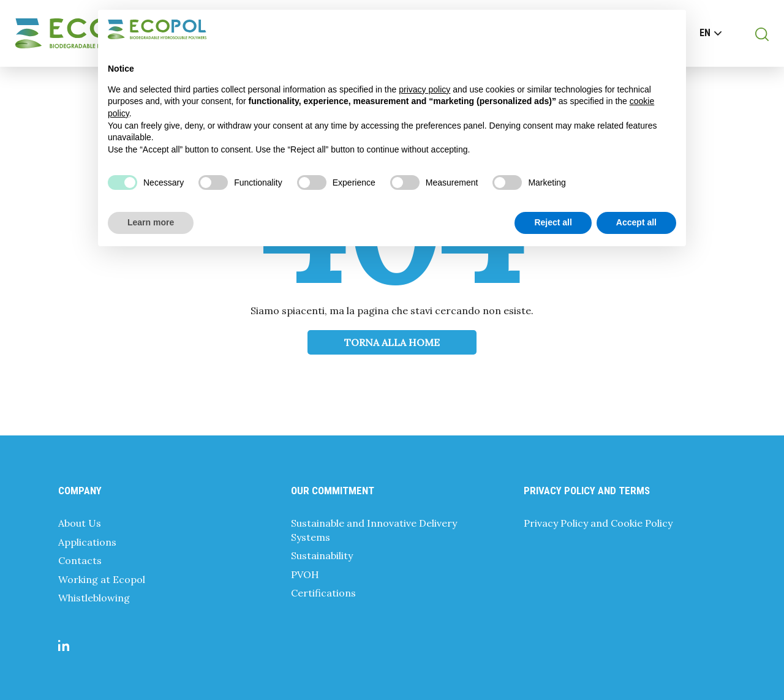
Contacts (80, 560)
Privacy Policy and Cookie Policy (598, 523)
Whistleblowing (94, 598)
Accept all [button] (636, 222)
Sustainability (322, 555)
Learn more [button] (151, 222)
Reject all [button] (553, 222)
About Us (80, 523)
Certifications (323, 593)
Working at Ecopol (102, 579)
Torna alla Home (392, 342)
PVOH (305, 574)
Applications (87, 542)
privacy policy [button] (424, 89)
